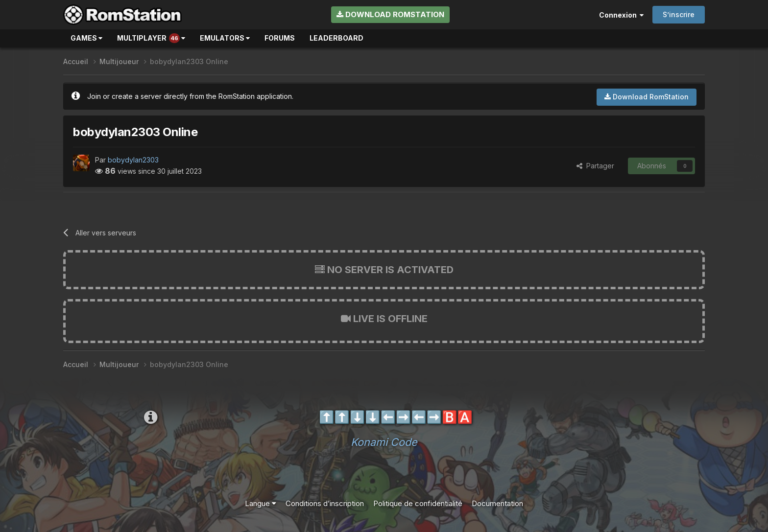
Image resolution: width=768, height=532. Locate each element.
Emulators (225, 38)
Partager (595, 166)
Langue (261, 503)
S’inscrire (679, 14)
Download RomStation (390, 14)
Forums (280, 38)
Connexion (621, 15)
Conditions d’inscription (325, 503)
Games (86, 38)
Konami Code (384, 442)
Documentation (497, 503)
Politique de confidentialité (418, 503)
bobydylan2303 (133, 160)
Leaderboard (336, 38)
